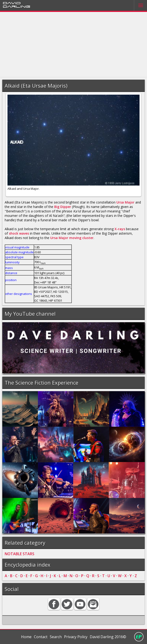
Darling (17, 6)
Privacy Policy (76, 637)
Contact (41, 637)
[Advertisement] (73, 45)
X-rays (120, 229)
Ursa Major (125, 202)
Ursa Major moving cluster (72, 238)
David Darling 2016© (108, 637)
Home (26, 637)
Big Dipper (63, 207)
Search (56, 637)
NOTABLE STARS (20, 554)
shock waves (19, 233)
